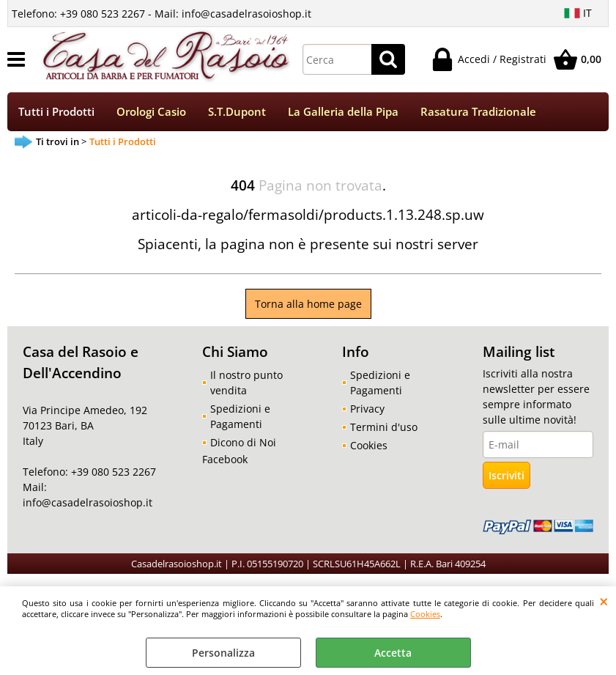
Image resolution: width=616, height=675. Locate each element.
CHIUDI (604, 601)
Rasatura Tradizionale (478, 112)
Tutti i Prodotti (56, 112)
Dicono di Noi (243, 442)
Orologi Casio (151, 112)
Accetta (393, 653)
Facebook (225, 459)
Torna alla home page (308, 304)
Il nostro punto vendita (246, 383)
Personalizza (223, 653)
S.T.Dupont (237, 112)
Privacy (367, 409)
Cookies (425, 614)
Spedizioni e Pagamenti (240, 416)
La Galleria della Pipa (343, 112)
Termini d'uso (384, 427)
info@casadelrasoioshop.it (88, 502)
